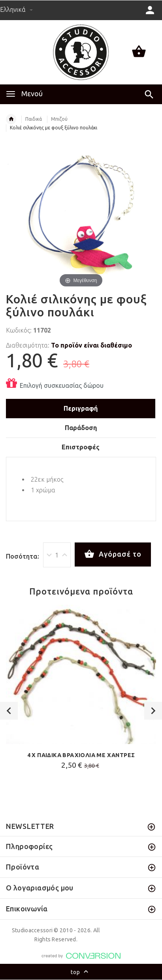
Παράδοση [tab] (81, 428)
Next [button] (153, 711)
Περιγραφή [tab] (81, 408)
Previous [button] (9, 711)
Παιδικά (34, 119)
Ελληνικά (16, 9)
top (81, 973)
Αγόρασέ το (113, 554)
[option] (81, 689)
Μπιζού (59, 119)
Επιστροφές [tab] (81, 447)
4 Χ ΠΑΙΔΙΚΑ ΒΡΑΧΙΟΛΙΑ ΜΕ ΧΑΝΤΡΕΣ (81, 755)
